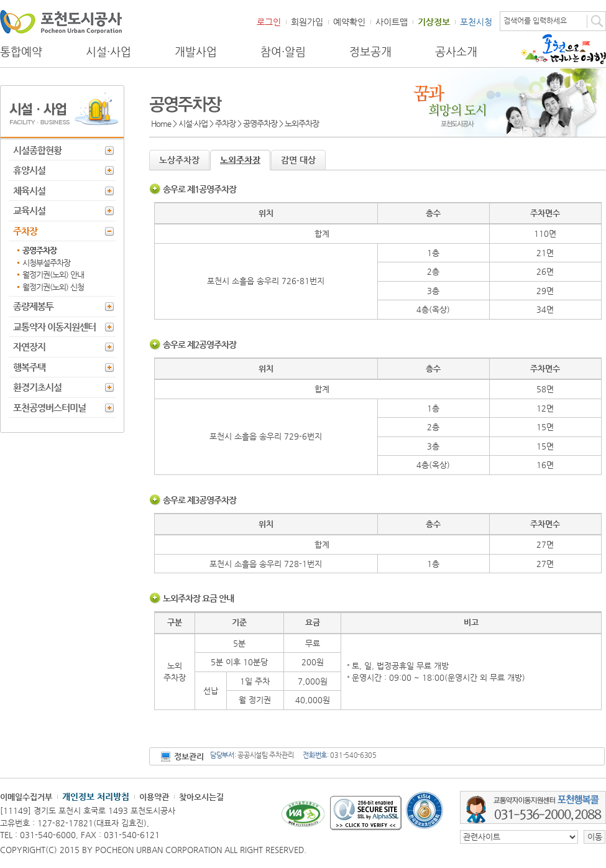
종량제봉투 (33, 306)
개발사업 (196, 52)
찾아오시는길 (201, 797)
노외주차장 (240, 160)
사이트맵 (392, 22)
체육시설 (29, 191)
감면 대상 (298, 160)
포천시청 (476, 22)
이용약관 (154, 797)
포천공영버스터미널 (49, 408)
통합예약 (21, 52)
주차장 (25, 231)
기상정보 (434, 22)
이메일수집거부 (26, 797)
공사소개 (456, 52)
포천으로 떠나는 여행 (563, 49)
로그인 (269, 22)
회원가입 (307, 22)
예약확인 (349, 22)
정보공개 (370, 52)
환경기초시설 (37, 387)
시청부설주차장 (46, 263)
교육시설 (29, 210)
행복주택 (29, 367)
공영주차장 (39, 250)
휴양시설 (29, 170)
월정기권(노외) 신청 (53, 287)
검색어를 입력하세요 (535, 21)
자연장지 (29, 347)
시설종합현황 (37, 150)
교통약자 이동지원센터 (54, 327)
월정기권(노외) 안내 (53, 275)
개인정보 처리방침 (96, 796)
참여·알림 (283, 52)
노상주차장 (179, 160)
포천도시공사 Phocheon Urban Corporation (61, 21)
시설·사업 (108, 52)
